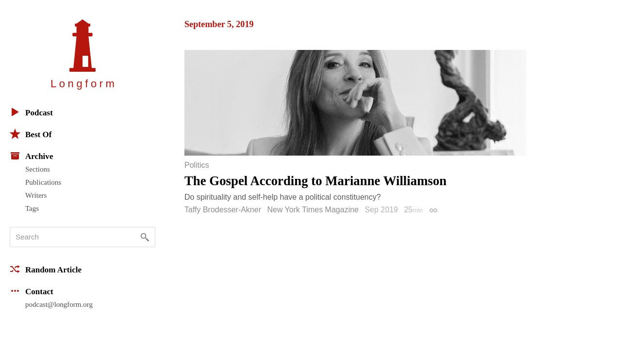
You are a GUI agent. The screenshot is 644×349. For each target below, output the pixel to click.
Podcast (31, 112)
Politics (197, 165)
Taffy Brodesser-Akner (223, 210)
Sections (38, 169)
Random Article (46, 269)
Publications (43, 182)
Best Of (31, 134)
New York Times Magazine (313, 210)
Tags (32, 208)
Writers (36, 195)
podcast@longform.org (59, 304)
